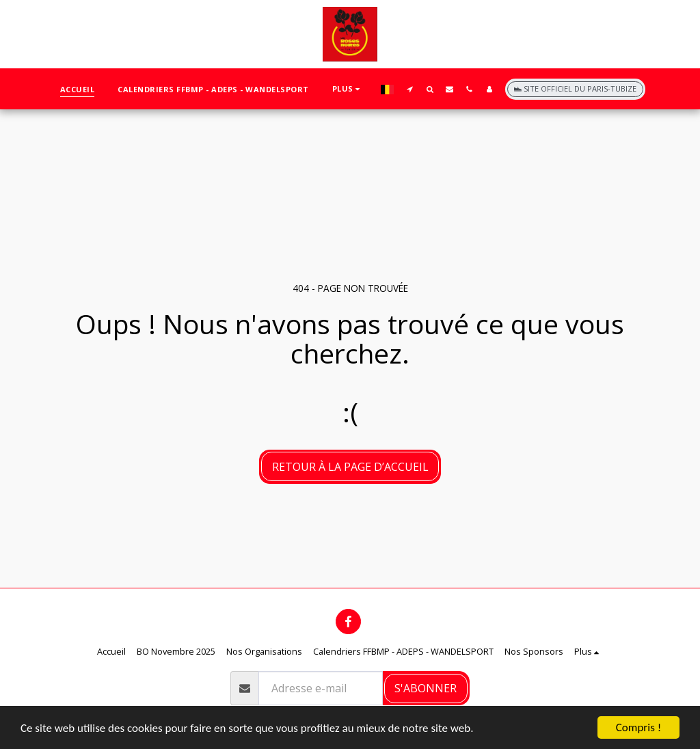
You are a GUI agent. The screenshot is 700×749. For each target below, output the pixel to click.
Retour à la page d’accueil (350, 467)
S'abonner (426, 688)
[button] (410, 89)
